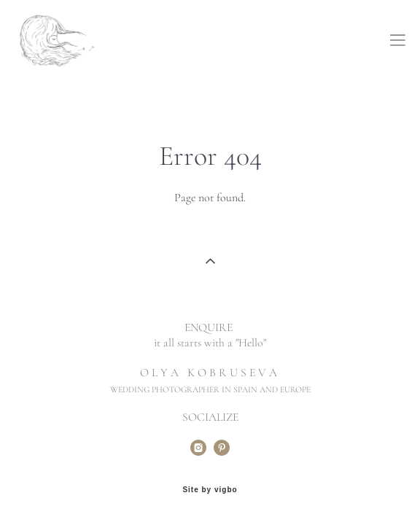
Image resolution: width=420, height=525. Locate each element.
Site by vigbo (210, 490)
